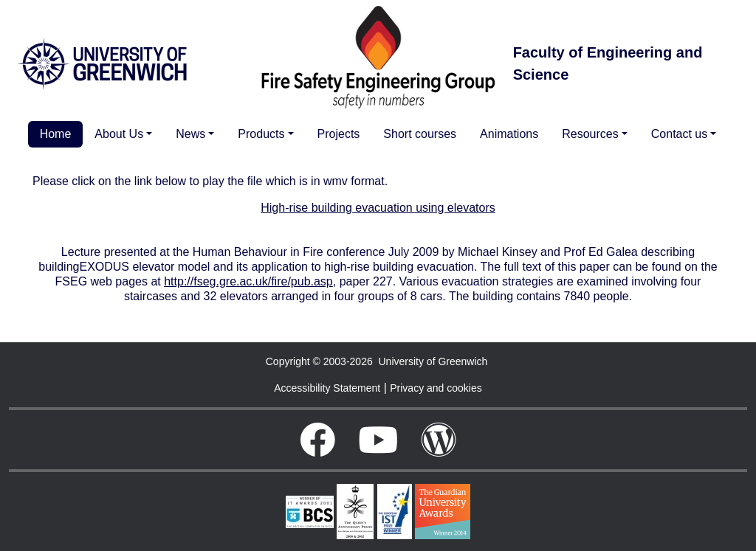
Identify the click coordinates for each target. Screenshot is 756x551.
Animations (509, 134)
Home (56, 134)
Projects (339, 134)
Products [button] (261, 134)
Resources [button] (590, 134)
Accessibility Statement (327, 388)
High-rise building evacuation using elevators (378, 208)
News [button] (190, 134)
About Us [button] (119, 134)
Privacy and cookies (436, 388)
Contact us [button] (679, 134)
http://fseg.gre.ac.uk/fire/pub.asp (248, 281)
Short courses (420, 134)
